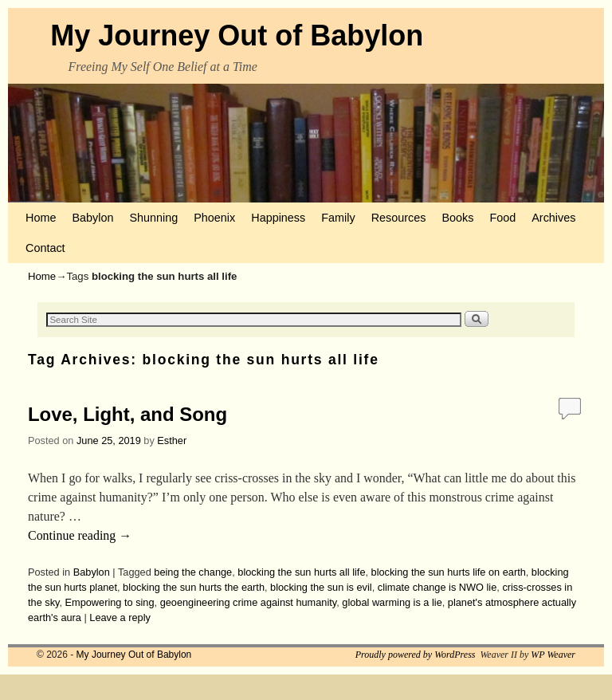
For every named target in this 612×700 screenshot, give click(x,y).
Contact (45, 248)
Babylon (92, 218)
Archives (553, 218)
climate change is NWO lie (437, 587)
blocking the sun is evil (321, 587)
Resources (399, 218)
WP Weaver (553, 655)
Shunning (153, 218)
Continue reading (80, 535)
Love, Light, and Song (127, 414)
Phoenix (214, 218)
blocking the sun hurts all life (301, 572)
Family (338, 218)
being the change (193, 572)
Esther (172, 440)
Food (502, 218)
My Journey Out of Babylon (237, 35)
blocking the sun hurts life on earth (449, 572)
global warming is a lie (392, 602)
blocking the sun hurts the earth (194, 587)
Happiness (278, 218)
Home (41, 218)
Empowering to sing (110, 602)
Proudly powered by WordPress (416, 655)
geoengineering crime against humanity (249, 602)
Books (457, 218)
